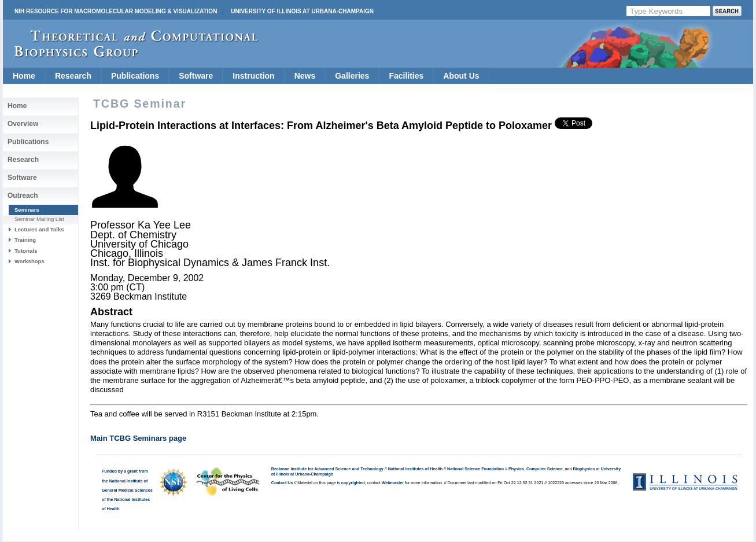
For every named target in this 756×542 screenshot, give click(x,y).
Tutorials (26, 251)
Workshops (29, 261)
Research (73, 76)
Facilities (406, 76)
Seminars (27, 210)
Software (196, 76)
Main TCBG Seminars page (138, 438)
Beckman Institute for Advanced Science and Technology (327, 469)
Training (25, 240)
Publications (135, 76)
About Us (461, 76)
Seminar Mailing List (39, 219)
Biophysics (584, 469)
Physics (516, 469)
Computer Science (545, 469)
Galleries (352, 76)
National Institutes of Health (415, 469)
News (305, 76)
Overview (23, 124)
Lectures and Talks (39, 229)
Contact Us (282, 483)
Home (24, 76)
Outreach (23, 196)
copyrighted (353, 483)
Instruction (253, 76)
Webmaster (393, 483)
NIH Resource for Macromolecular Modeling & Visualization (116, 11)
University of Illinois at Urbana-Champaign (302, 11)
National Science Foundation (475, 469)
